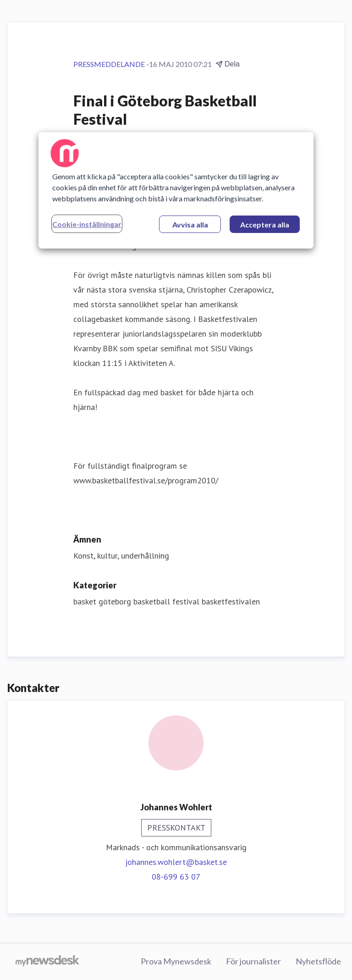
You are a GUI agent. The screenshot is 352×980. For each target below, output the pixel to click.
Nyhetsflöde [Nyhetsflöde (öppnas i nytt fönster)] (318, 961)
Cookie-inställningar (87, 224)
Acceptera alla (265, 224)
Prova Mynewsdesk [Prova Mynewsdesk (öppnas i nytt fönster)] (176, 961)
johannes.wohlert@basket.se (176, 862)
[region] (176, 190)
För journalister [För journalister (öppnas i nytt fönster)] (253, 961)
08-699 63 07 (176, 877)
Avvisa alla (190, 224)
